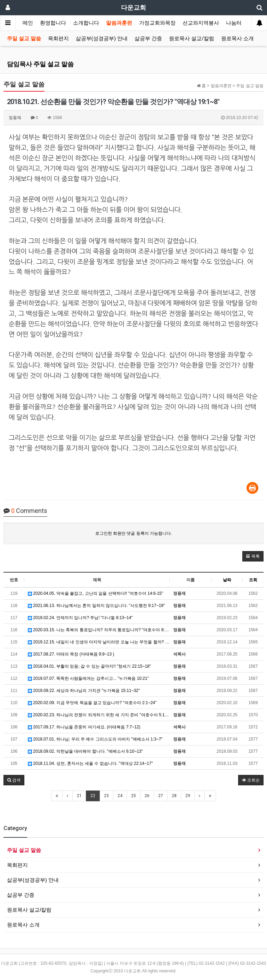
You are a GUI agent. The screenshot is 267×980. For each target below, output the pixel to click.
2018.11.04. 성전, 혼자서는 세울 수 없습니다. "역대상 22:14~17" (90, 763)
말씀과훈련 (119, 23)
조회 (253, 580)
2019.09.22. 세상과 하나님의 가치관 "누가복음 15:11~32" (84, 691)
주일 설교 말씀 (24, 39)
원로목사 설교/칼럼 (192, 39)
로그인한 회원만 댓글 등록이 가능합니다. (134, 533)
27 (161, 796)
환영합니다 (53, 23)
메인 (28, 23)
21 (79, 796)
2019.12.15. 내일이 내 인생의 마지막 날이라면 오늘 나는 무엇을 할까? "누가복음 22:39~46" (99, 642)
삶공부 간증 (148, 39)
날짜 (227, 580)
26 (147, 796)
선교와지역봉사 (201, 23)
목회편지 (58, 39)
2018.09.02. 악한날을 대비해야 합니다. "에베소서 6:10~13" (85, 751)
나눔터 (234, 23)
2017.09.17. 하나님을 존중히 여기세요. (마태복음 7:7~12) (84, 727)
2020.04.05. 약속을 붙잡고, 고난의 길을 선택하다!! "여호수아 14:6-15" (95, 593)
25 (133, 796)
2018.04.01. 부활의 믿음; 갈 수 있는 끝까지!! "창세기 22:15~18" (89, 666)
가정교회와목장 (157, 23)
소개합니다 (86, 23)
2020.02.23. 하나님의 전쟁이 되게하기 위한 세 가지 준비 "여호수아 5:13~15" (99, 715)
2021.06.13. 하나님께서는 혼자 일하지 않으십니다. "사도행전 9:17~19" (96, 606)
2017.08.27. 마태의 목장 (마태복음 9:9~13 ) (71, 654)
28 (174, 796)
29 (188, 796)
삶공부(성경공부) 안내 (102, 39)
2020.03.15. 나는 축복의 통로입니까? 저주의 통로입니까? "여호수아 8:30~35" (99, 630)
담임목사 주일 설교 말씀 (40, 64)
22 (93, 796)
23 (106, 796)
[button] (253, 556)
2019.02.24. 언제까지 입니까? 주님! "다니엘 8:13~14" (80, 618)
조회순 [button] (251, 780)
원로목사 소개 (237, 39)
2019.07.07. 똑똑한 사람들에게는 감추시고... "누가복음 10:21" (88, 678)
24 (120, 796)
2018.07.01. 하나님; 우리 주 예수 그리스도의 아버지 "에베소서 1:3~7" (95, 739)
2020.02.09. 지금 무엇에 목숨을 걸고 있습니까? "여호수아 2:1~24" (92, 703)
